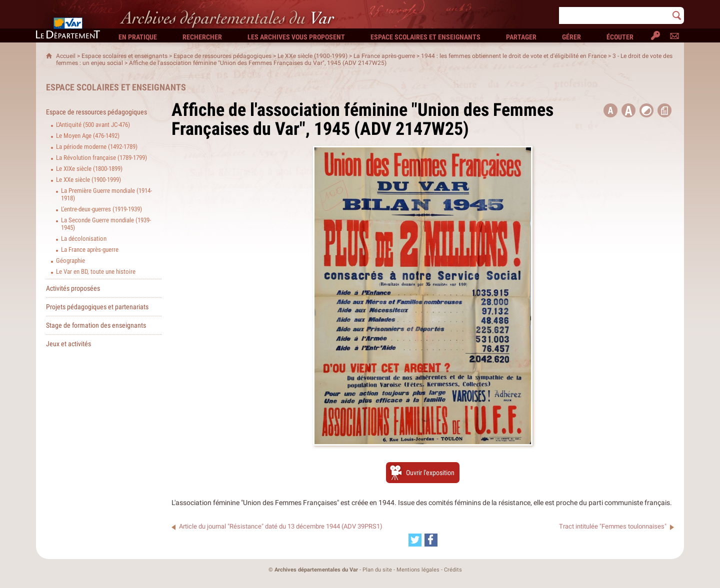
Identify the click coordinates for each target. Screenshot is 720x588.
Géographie (70, 261)
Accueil (66, 56)
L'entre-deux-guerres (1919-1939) (101, 209)
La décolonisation (84, 239)
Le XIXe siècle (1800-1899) (89, 169)
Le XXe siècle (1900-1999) (312, 56)
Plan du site (377, 570)
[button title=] (610, 110)
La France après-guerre (384, 56)
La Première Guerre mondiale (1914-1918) (106, 194)
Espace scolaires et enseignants (124, 56)
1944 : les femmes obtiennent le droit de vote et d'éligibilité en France (514, 56)
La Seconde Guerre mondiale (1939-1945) (106, 224)
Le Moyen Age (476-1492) (88, 136)
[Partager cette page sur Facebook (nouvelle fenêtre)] (431, 540)
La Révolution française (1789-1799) (101, 158)
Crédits (453, 570)
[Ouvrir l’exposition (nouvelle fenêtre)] (423, 443)
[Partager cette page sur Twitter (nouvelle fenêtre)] (415, 540)
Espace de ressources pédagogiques (222, 56)
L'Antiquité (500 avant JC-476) (93, 125)
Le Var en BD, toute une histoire (96, 272)
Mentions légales (418, 570)
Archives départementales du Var (316, 570)
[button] (628, 110)
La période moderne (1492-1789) (97, 147)
